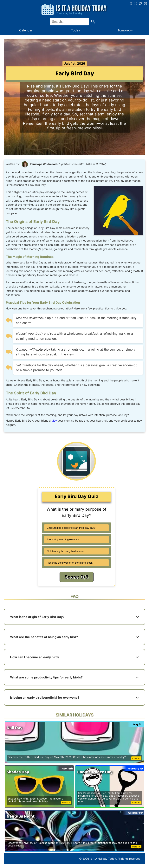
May (54, 421)
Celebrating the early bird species (66, 551)
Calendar (26, 30)
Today (76, 30)
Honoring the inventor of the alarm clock (70, 563)
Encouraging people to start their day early (71, 528)
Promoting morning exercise (63, 539)
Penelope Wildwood (43, 164)
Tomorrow (125, 30)
